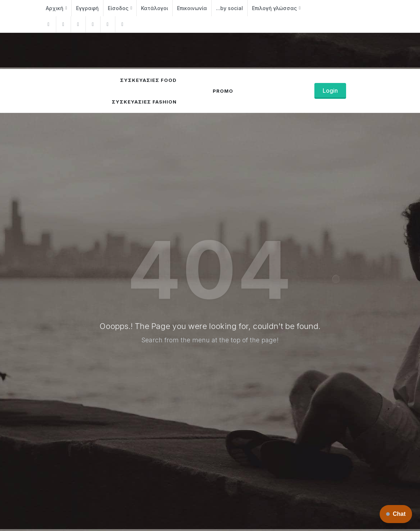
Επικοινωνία (192, 8)
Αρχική (56, 8)
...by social (229, 8)
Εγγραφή (87, 8)
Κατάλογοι (154, 8)
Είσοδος (120, 8)
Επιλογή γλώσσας (276, 8)
